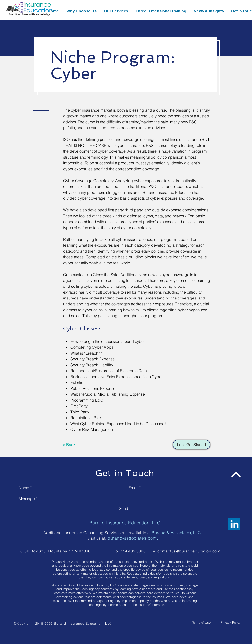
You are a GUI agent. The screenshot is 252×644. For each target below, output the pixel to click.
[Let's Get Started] (191, 445)
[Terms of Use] (201, 622)
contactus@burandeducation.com (189, 551)
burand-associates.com (132, 538)
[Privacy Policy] (231, 622)
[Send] (124, 508)
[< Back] (69, 445)
